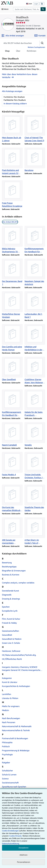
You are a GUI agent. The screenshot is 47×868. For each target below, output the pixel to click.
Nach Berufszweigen (11, 718)
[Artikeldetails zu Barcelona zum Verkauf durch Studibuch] (35, 160)
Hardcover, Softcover (11, 651)
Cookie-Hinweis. (16, 836)
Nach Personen (9, 722)
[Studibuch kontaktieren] (40, 36)
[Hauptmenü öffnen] (6, 9)
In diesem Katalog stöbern (15, 103)
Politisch (6, 746)
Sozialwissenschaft (10, 783)
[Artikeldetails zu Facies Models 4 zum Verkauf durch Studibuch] (12, 464)
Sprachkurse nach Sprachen (14, 787)
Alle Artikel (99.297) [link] (10, 222)
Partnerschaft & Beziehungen (15, 738)
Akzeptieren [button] (23, 848)
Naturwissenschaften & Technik (16, 730)
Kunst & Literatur (10, 682)
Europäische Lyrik (10, 611)
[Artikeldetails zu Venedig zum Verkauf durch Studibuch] (35, 434)
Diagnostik (7, 595)
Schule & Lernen (9, 775)
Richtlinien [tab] (32, 51)
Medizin (5, 710)
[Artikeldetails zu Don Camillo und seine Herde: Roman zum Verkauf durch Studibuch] (12, 338)
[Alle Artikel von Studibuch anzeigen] (13, 36)
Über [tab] (18, 51)
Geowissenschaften (10, 631)
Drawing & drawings (11, 599)
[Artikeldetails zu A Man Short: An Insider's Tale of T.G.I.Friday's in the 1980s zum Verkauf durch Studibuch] (35, 531)
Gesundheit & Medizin (12, 639)
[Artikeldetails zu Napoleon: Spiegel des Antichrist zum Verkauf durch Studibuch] (35, 272)
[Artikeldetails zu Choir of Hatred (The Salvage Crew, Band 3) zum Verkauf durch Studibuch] (35, 128)
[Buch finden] (43, 9)
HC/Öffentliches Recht (12, 659)
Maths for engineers (11, 706)
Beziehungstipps (9, 567)
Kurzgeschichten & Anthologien (16, 686)
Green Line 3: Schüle (11, 643)
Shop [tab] (7, 51)
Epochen (6, 607)
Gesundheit (7, 635)
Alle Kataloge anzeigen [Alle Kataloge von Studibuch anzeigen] (12, 91)
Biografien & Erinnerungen (14, 571)
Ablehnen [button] (23, 855)
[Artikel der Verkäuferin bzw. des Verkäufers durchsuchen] (18, 43)
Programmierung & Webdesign (16, 750)
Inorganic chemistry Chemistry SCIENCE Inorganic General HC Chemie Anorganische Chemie (21, 669)
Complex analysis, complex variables (18, 583)
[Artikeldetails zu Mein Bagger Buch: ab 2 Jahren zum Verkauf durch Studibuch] (12, 128)
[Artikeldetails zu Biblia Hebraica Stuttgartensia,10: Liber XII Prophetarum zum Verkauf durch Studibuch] (12, 240)
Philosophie (7, 742)
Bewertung (7, 563)
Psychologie (7, 754)
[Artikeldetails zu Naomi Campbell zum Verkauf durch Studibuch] (12, 434)
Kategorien (7, 678)
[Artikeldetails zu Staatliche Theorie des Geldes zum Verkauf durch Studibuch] (35, 498)
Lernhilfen (7, 694)
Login (36, 4)
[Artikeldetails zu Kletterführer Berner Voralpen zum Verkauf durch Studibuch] (12, 305)
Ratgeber (6, 762)
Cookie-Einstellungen (10, 831)
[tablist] (21, 51)
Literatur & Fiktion (10, 698)
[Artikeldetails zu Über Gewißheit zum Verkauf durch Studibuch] (12, 369)
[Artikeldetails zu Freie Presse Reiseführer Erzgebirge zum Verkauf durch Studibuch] (12, 194)
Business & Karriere (11, 575)
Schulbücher (7, 771)
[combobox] (27, 9)
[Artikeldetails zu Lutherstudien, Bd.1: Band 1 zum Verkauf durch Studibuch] (35, 305)
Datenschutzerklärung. (11, 843)
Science (5, 779)
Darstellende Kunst (10, 591)
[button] (42, 43)
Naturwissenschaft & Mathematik (17, 726)
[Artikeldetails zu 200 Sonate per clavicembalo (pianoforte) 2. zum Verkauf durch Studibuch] (12, 531)
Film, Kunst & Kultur (11, 619)
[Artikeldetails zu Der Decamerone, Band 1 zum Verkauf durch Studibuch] (12, 272)
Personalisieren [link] (24, 862)
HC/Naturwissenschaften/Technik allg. (19, 655)
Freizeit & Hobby (9, 623)
